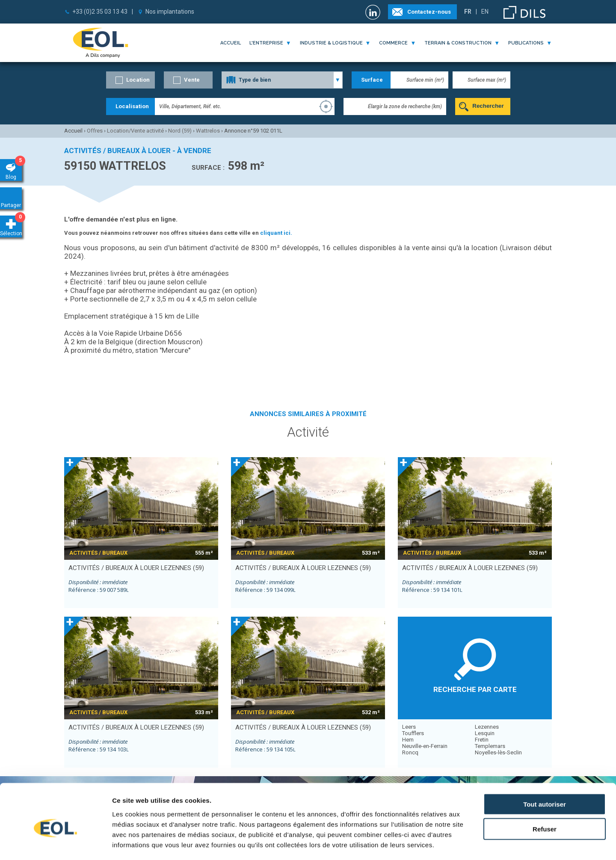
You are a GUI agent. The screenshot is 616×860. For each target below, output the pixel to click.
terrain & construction (458, 43)
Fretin (482, 740)
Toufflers (413, 733)
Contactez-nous (429, 12)
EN (485, 12)
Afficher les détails (471, 843)
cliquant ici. (276, 233)
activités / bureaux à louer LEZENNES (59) (136, 568)
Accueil (231, 43)
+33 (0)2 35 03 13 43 (100, 12)
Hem (408, 740)
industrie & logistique (331, 43)
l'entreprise (266, 43)
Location (138, 80)
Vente (192, 80)
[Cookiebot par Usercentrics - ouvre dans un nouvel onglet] (55, 843)
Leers (409, 727)
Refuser (545, 790)
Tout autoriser (545, 764)
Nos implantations (170, 12)
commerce (393, 43)
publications (526, 43)
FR (468, 12)
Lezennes (487, 727)
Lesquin (485, 733)
